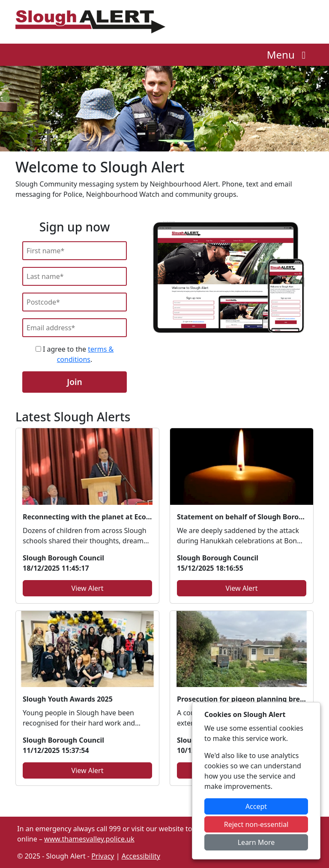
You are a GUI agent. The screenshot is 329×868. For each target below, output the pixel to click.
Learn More (256, 842)
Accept (256, 806)
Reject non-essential (256, 824)
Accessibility (141, 856)
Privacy (103, 856)
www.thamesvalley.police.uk (89, 839)
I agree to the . (75, 354)
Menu (289, 55)
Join (74, 382)
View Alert (88, 588)
